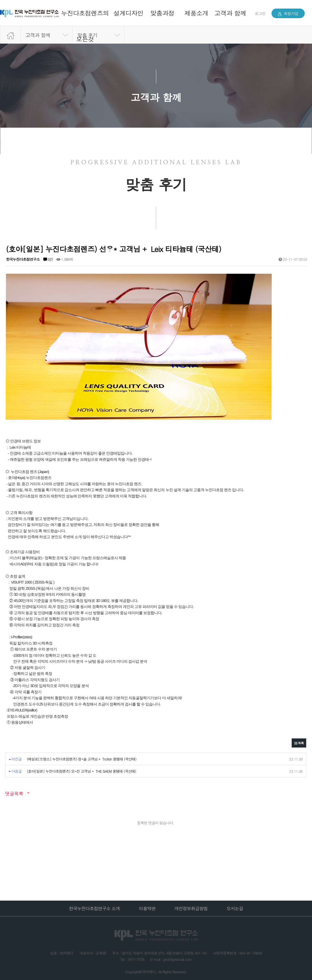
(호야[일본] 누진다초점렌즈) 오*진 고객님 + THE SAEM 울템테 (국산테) (81, 771)
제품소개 (196, 13)
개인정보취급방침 (191, 908)
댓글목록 (14, 794)
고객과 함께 (230, 13)
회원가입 (288, 13)
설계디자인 (128, 13)
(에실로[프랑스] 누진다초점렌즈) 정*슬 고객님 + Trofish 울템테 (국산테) (82, 759)
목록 (299, 743)
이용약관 (147, 908)
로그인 (260, 13)
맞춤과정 (162, 13)
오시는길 (235, 908)
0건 (48, 259)
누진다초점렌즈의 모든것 (85, 26)
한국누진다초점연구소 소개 (94, 908)
